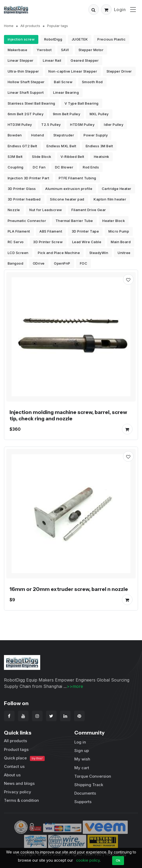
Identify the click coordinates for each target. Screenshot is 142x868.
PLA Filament (19, 231)
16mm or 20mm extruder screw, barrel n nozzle (69, 589)
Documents (85, 793)
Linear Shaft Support (26, 92)
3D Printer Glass (22, 189)
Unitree (124, 253)
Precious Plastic (111, 39)
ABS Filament (51, 231)
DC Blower (64, 167)
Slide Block (42, 157)
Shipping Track (89, 785)
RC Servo (16, 242)
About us (12, 775)
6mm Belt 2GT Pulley (26, 114)
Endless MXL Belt (61, 146)
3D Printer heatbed (24, 199)
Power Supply (96, 135)
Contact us (14, 766)
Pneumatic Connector (27, 221)
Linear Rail (52, 60)
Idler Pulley (114, 124)
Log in (80, 742)
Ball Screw (63, 82)
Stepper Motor (91, 50)
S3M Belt (15, 157)
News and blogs (19, 783)
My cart (82, 768)
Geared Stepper (85, 60)
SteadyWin (99, 253)
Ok (118, 860)
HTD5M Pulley (82, 124)
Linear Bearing (66, 92)
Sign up (82, 751)
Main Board (121, 242)
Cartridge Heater (117, 189)
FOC (84, 263)
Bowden (15, 135)
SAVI (65, 50)
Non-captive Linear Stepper (73, 71)
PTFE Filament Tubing (77, 178)
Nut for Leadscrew (46, 210)
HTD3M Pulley (20, 124)
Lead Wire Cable (87, 242)
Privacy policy (18, 792)
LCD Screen (18, 253)
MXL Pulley (99, 114)
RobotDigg (53, 39)
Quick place (24, 758)
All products (30, 26)
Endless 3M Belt (99, 146)
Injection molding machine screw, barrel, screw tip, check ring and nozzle (68, 415)
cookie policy (88, 860)
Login (120, 10)
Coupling (16, 167)
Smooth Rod (92, 82)
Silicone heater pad (67, 199)
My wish (82, 759)
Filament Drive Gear (89, 210)
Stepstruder (64, 135)
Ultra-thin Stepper (23, 71)
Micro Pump (119, 231)
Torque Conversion (93, 776)
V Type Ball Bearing (82, 103)
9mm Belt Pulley (67, 114)
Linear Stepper (21, 60)
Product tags (16, 749)
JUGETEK (80, 39)
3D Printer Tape (85, 231)
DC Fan (39, 167)
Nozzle (14, 210)
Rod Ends (91, 167)
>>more (75, 686)
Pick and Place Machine (59, 253)
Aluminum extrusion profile (69, 189)
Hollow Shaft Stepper (26, 82)
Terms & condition (21, 800)
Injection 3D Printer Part (29, 178)
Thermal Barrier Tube (74, 221)
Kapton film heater (110, 199)
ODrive (39, 263)
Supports (83, 802)
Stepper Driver (119, 71)
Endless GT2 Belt (22, 146)
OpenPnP (62, 263)
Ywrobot (44, 50)
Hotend (38, 135)
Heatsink (102, 157)
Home (9, 26)
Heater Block (114, 221)
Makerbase (18, 50)
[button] (94, 10)
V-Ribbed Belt (72, 157)
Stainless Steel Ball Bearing (31, 103)
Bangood (16, 263)
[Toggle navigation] (133, 9)
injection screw (21, 39)
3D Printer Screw (48, 242)
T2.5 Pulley (51, 124)
